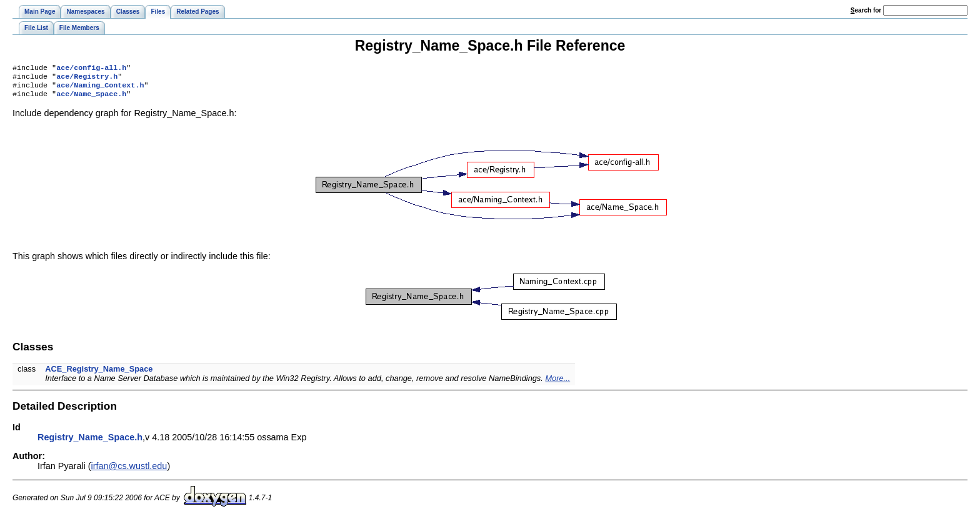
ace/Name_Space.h (91, 99)
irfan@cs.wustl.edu (129, 471)
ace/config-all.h (91, 69)
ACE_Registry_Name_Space (99, 374)
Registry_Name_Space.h (90, 442)
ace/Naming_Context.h (100, 89)
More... (557, 383)
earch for (866, 10)
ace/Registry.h (87, 79)
